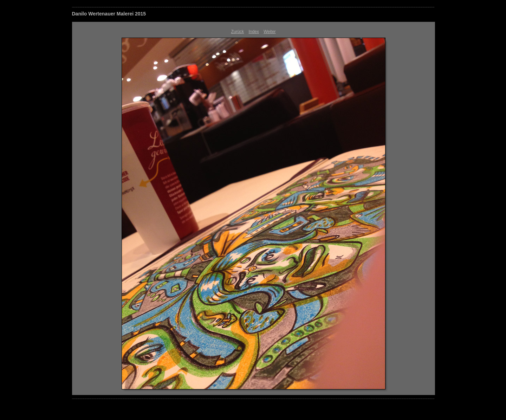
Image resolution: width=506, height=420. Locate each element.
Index (254, 32)
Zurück (237, 32)
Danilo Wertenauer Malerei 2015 (109, 14)
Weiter (270, 32)
